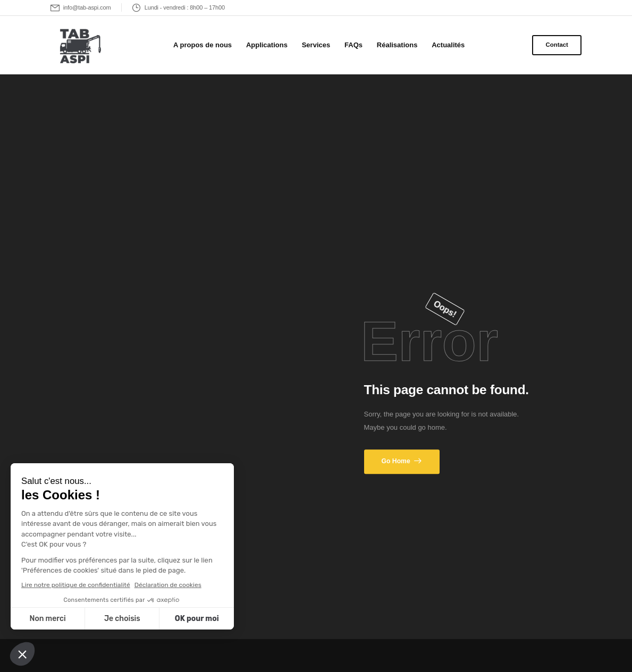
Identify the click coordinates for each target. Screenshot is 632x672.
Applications (267, 45)
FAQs (353, 45)
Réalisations (397, 45)
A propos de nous (203, 45)
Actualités (448, 45)
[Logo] (78, 47)
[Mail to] (81, 8)
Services (316, 45)
